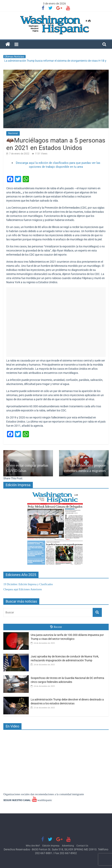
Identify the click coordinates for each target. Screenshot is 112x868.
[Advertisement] (56, 322)
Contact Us (82, 846)
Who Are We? (33, 846)
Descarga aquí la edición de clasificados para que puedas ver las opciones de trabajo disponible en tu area (58, 165)
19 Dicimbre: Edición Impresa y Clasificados (28, 584)
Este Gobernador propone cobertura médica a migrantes (84, 466)
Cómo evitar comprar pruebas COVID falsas (28, 466)
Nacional (13, 133)
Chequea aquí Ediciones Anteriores (23, 589)
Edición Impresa (51, 846)
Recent (56, 627)
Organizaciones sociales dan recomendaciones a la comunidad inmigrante (44, 794)
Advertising (68, 846)
